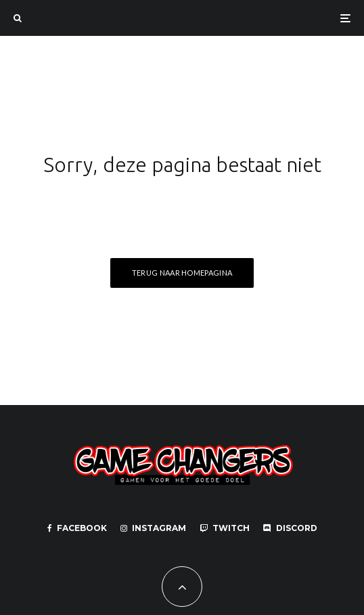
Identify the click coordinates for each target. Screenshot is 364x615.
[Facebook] (77, 528)
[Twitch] (225, 528)
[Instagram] (153, 528)
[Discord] (290, 528)
